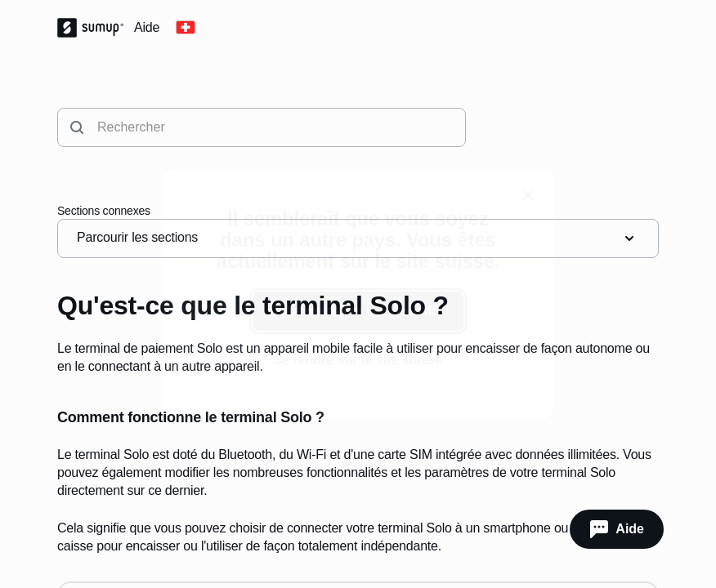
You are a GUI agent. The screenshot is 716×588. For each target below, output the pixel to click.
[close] (528, 195)
